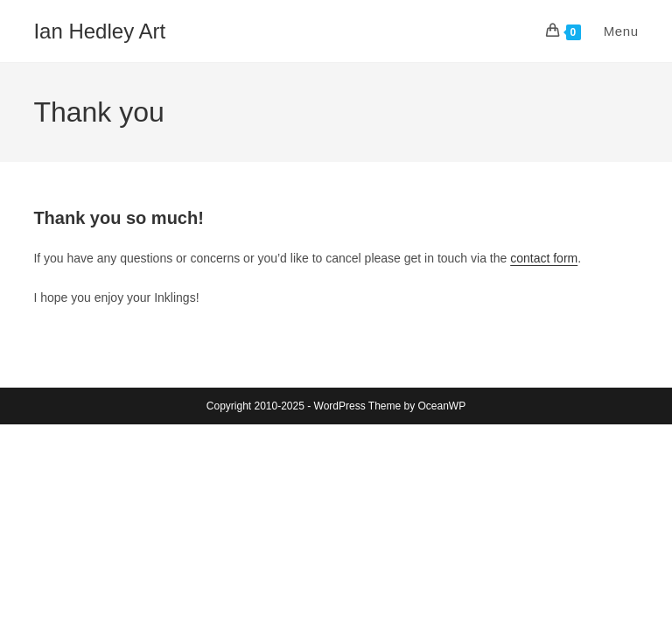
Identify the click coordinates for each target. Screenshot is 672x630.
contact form (544, 258)
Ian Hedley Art (99, 31)
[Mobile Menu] (612, 31)
